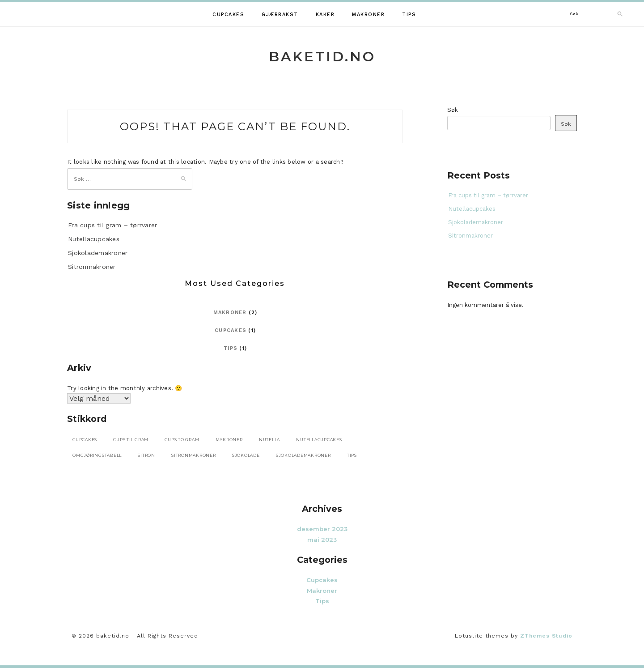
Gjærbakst (280, 15)
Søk (453, 110)
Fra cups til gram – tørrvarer (112, 225)
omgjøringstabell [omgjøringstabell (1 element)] (97, 455)
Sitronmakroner (92, 267)
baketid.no (322, 57)
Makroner (368, 15)
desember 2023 (322, 529)
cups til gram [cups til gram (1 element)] (131, 440)
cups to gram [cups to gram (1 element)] (182, 440)
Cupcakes (228, 15)
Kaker (325, 15)
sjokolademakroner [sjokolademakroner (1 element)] (303, 455)
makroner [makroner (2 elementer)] (229, 440)
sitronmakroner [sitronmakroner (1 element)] (194, 455)
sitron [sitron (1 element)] (146, 455)
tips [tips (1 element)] (352, 455)
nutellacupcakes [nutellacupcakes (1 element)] (319, 440)
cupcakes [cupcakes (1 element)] (85, 440)
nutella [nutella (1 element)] (269, 440)
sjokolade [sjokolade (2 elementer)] (246, 455)
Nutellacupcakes (94, 239)
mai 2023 (322, 540)
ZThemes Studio (546, 636)
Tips (409, 15)
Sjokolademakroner (98, 253)
